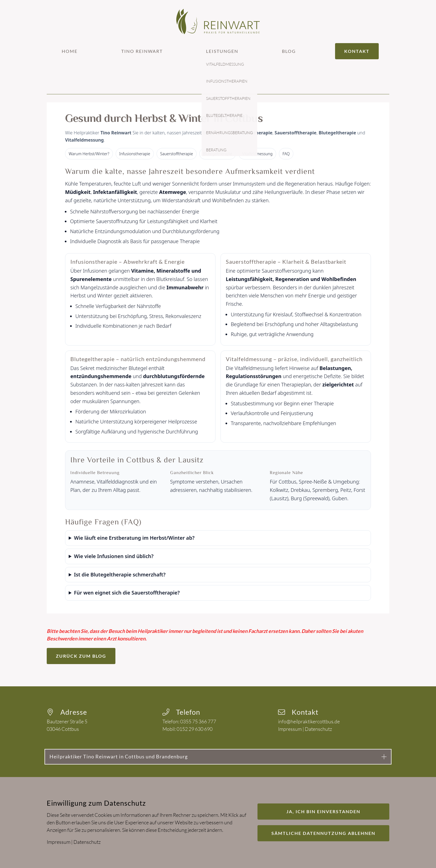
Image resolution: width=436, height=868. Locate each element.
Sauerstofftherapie (177, 154)
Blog (289, 51)
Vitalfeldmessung (257, 154)
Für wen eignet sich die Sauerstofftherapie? (127, 593)
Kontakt (357, 51)
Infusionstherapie (135, 154)
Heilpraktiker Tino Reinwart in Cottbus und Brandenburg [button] (119, 756)
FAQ (286, 154)
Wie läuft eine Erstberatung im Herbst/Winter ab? (134, 538)
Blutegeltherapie (218, 154)
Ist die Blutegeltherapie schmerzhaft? (120, 574)
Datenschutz (318, 729)
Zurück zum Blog (81, 656)
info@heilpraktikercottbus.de (309, 721)
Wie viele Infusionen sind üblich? (114, 556)
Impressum (290, 729)
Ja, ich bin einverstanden (323, 811)
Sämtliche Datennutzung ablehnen (323, 833)
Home (70, 51)
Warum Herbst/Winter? (89, 154)
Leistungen (222, 51)
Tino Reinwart (142, 51)
